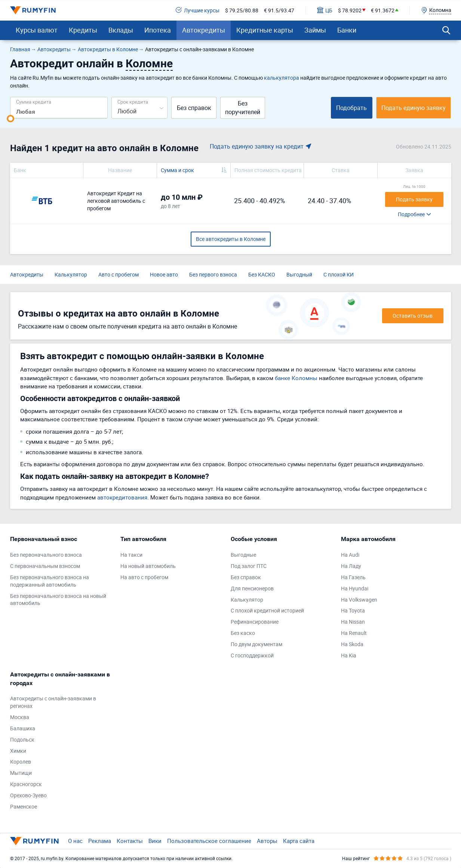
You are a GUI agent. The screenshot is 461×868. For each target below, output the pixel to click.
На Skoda (352, 644)
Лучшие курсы (198, 10)
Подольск (22, 739)
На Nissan (353, 622)
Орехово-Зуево (28, 795)
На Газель (353, 577)
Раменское (24, 806)
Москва (20, 717)
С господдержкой (252, 655)
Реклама (100, 841)
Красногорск (26, 784)
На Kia (349, 655)
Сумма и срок (177, 170)
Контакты (130, 841)
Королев (21, 762)
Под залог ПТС (249, 566)
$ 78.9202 (350, 10)
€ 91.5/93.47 (279, 10)
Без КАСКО (262, 274)
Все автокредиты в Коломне (231, 239)
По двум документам (256, 644)
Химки (18, 751)
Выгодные (243, 555)
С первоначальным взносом (45, 566)
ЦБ (325, 10)
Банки (347, 30)
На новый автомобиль (148, 566)
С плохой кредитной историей (267, 610)
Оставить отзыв (413, 316)
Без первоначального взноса (46, 555)
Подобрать (351, 108)
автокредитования (122, 497)
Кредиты (83, 30)
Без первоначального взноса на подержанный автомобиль (50, 581)
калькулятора (282, 78)
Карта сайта (299, 841)
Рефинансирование (255, 622)
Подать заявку (414, 199)
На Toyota (353, 610)
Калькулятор (71, 274)
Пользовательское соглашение (209, 841)
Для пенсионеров (252, 588)
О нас (75, 841)
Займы (315, 30)
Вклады (121, 30)
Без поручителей (243, 108)
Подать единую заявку (414, 108)
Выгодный (299, 274)
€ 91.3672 (383, 10)
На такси (131, 555)
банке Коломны (296, 378)
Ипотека (158, 30)
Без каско (243, 633)
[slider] (10, 119)
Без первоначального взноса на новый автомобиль (58, 600)
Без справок (194, 108)
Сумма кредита (34, 102)
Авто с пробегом (119, 274)
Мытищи (21, 773)
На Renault (354, 633)
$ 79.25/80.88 (242, 10)
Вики (155, 841)
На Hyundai (355, 588)
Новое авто (164, 274)
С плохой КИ (339, 274)
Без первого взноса (213, 274)
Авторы (267, 841)
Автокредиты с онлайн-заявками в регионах (53, 702)
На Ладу (351, 566)
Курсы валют (37, 30)
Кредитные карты (265, 30)
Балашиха (23, 728)
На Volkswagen (359, 600)
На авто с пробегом (144, 577)
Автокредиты (204, 30)
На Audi (350, 555)
